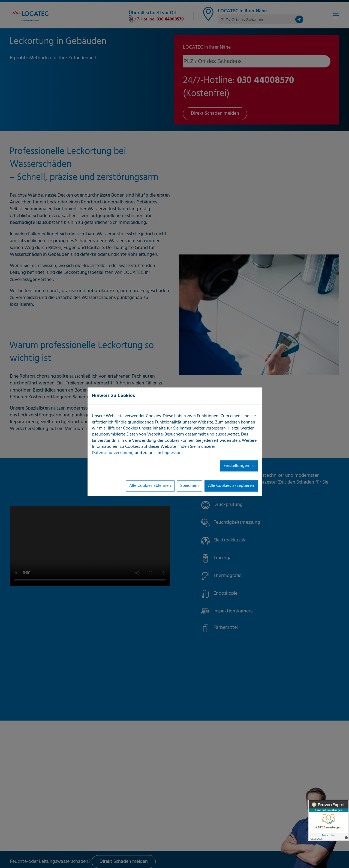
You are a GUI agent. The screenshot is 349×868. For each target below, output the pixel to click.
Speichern (189, 486)
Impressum (172, 453)
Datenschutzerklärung (113, 453)
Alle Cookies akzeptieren (231, 486)
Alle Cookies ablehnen (150, 486)
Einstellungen (236, 466)
